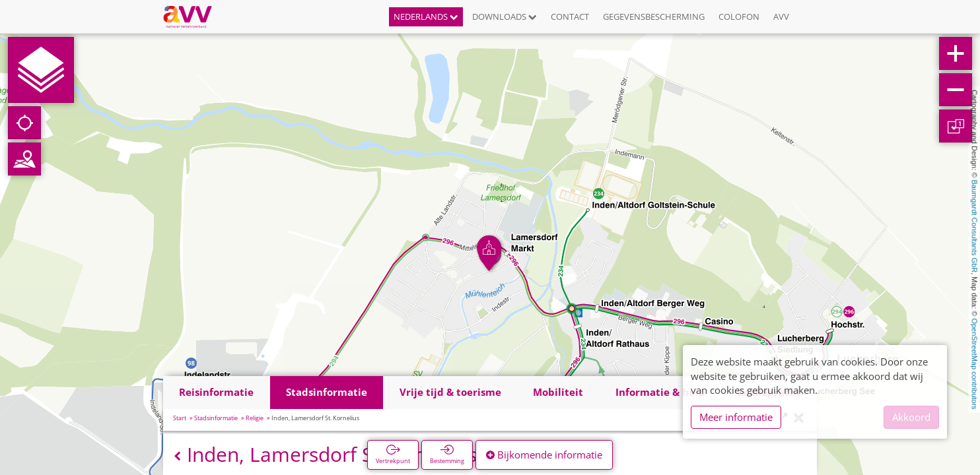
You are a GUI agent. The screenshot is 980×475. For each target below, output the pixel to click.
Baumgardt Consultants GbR (975, 227)
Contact (570, 16)
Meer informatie (736, 417)
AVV (781, 16)
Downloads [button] (505, 16)
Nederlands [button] (426, 16)
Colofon (739, 16)
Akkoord (911, 417)
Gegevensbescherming (654, 16)
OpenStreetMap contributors (975, 364)
